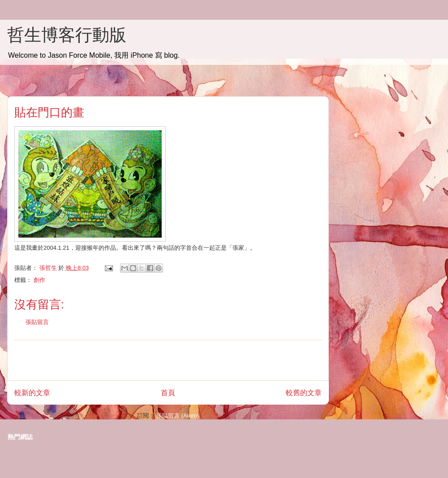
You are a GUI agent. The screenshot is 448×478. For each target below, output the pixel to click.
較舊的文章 (304, 393)
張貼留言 (37, 322)
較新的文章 (32, 393)
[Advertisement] (168, 360)
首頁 (168, 393)
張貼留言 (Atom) (178, 416)
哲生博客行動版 (67, 35)
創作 (39, 280)
